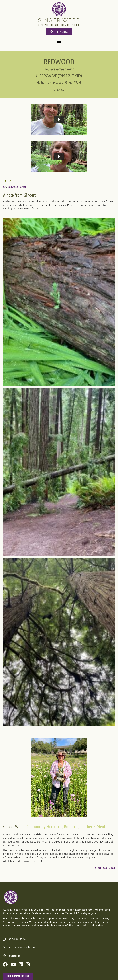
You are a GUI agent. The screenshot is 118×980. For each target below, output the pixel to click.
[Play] (59, 119)
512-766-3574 (17, 939)
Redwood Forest (17, 187)
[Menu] (59, 43)
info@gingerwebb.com (22, 947)
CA (5, 187)
